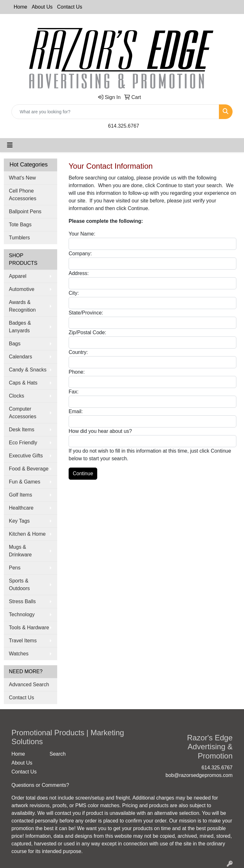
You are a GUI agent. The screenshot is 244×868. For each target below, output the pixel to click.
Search (58, 754)
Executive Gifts (26, 456)
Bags (15, 344)
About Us (42, 7)
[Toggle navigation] (10, 145)
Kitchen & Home (27, 534)
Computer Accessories (23, 413)
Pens (15, 568)
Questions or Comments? (40, 785)
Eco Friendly (23, 443)
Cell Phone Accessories (23, 195)
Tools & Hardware (29, 628)
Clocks (17, 396)
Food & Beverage (29, 469)
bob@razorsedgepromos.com (199, 775)
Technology (22, 614)
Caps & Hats (23, 383)
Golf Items (20, 495)
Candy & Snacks (28, 370)
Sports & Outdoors (19, 585)
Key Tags (19, 521)
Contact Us (70, 7)
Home (20, 7)
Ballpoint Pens (25, 212)
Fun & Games (25, 482)
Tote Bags (20, 225)
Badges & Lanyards (20, 327)
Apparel (18, 276)
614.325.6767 (124, 126)
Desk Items (22, 430)
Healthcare (21, 508)
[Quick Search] (115, 112)
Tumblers (19, 238)
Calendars (20, 357)
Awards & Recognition (22, 306)
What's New (22, 178)
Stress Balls (22, 601)
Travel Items (23, 641)
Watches (19, 654)
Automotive (22, 289)
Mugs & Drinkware (20, 551)
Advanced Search (29, 685)
